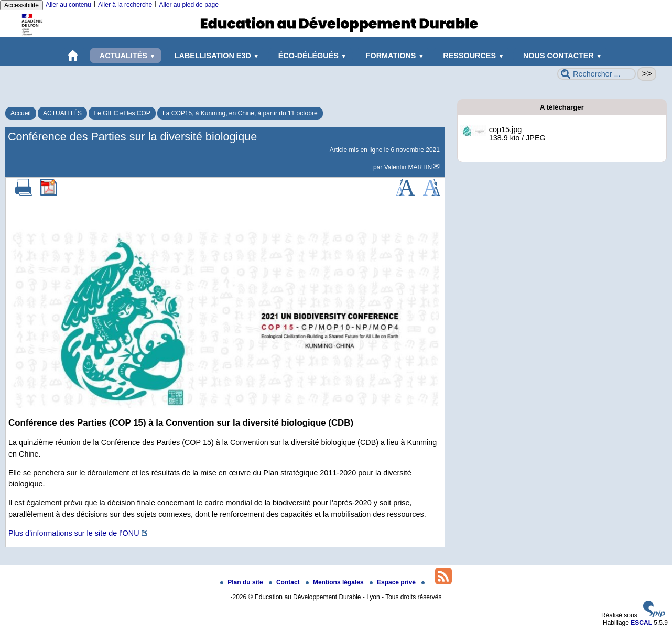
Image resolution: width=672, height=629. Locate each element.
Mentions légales (335, 582)
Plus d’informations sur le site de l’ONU (74, 533)
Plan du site (242, 582)
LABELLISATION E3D (215, 56)
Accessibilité (21, 5)
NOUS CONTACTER (561, 56)
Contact (285, 582)
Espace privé (393, 582)
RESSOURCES (472, 56)
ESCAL (641, 623)
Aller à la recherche (125, 5)
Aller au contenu (68, 5)
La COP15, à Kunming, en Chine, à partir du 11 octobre (240, 113)
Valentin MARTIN (408, 167)
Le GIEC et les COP (122, 113)
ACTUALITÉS (126, 56)
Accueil (21, 113)
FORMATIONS (393, 56)
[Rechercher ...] (597, 74)
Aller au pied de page (188, 5)
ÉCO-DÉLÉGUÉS (311, 56)
